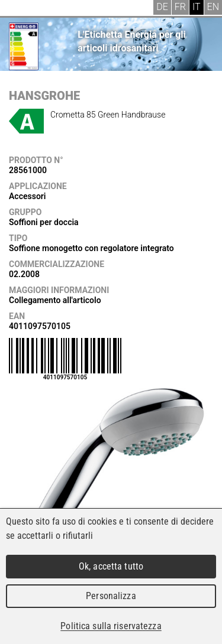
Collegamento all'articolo (55, 300)
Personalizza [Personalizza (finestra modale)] (111, 596)
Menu (18, 9)
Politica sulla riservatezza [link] (111, 626)
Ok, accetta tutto (111, 566)
